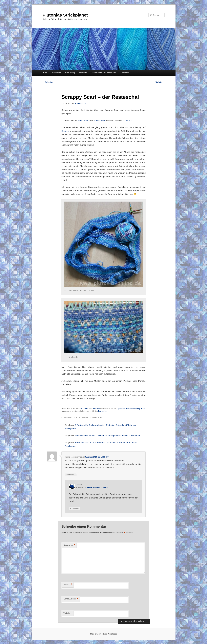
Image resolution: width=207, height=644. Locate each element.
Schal (143, 409)
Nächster (160, 82)
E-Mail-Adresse (71, 599)
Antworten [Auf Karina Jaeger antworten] (71, 475)
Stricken (96, 409)
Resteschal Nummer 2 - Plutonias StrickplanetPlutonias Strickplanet (107, 436)
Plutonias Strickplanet (65, 15)
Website (67, 613)
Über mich (125, 73)
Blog (45, 73)
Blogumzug (70, 73)
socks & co (83, 120)
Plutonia (85, 409)
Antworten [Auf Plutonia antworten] (74, 508)
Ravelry (65, 131)
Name (68, 585)
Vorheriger (48, 82)
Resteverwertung (133, 409)
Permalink (102, 411)
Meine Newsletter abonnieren (104, 73)
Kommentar (69, 545)
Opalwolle (121, 409)
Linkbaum (83, 73)
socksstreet (99, 120)
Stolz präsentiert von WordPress (103, 634)
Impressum (56, 73)
